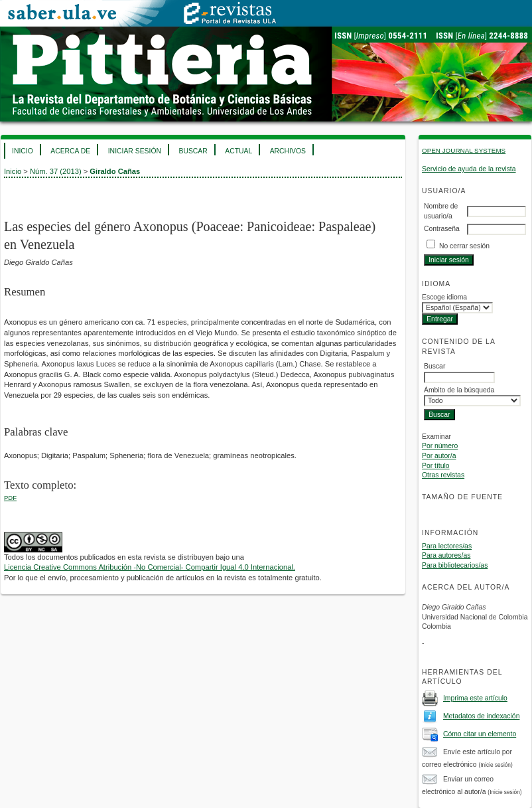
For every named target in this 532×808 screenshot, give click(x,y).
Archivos (288, 151)
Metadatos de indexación (482, 716)
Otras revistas (443, 475)
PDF (10, 498)
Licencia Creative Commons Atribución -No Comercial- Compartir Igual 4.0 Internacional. (150, 567)
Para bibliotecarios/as (455, 565)
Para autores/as (446, 555)
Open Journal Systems (464, 150)
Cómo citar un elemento (480, 734)
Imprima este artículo (475, 698)
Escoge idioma (444, 297)
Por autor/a (439, 456)
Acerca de (70, 151)
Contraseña (442, 229)
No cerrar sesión (464, 246)
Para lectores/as (447, 546)
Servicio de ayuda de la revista (469, 169)
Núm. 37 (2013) (56, 171)
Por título (436, 466)
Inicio (23, 151)
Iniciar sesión (135, 151)
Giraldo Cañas (115, 171)
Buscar (193, 151)
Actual (238, 151)
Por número (440, 446)
